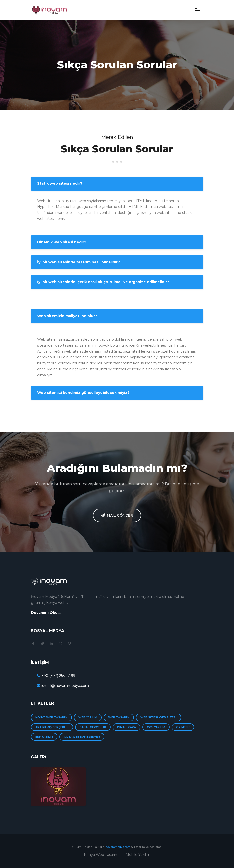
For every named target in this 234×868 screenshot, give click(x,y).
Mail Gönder (117, 515)
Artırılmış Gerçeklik (52, 727)
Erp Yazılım (44, 737)
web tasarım (119, 717)
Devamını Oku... (46, 613)
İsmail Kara (127, 727)
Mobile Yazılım (138, 855)
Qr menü (183, 727)
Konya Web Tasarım (51, 717)
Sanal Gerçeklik (93, 727)
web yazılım (88, 717)
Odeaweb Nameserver (82, 737)
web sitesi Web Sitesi (159, 717)
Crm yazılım (156, 727)
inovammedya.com (118, 847)
